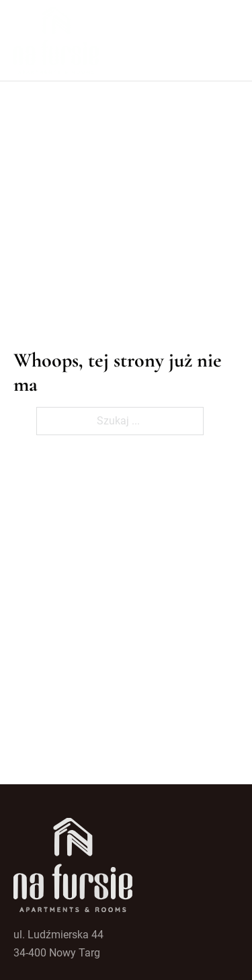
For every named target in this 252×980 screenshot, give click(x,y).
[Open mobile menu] (232, 40)
